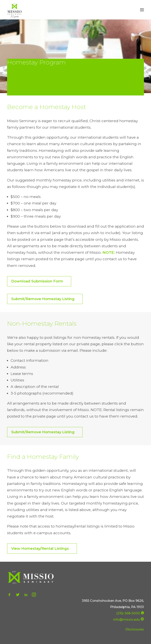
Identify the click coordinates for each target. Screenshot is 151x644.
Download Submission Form (37, 281)
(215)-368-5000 (128, 613)
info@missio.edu (127, 620)
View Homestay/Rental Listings (40, 549)
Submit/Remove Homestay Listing (43, 299)
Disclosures (135, 629)
